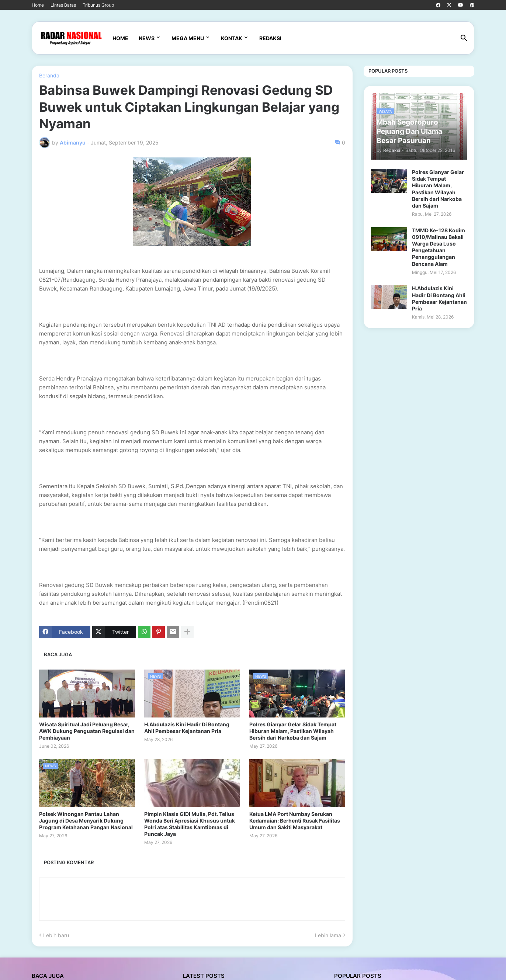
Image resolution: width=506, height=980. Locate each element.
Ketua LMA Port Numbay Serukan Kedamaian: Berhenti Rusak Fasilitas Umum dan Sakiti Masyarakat (295, 821)
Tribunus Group (98, 5)
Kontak (232, 38)
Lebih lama (328, 935)
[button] (464, 38)
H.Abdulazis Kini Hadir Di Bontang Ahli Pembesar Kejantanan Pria (187, 728)
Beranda (49, 76)
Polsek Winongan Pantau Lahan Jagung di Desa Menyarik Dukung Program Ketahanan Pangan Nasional (86, 821)
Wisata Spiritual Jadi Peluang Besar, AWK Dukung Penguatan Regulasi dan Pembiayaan (87, 731)
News (147, 38)
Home (38, 5)
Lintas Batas (63, 5)
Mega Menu (188, 38)
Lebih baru (56, 935)
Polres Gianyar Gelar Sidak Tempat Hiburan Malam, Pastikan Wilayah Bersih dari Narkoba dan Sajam (293, 731)
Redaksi (270, 38)
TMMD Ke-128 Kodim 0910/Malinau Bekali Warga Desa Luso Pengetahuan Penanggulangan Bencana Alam (439, 247)
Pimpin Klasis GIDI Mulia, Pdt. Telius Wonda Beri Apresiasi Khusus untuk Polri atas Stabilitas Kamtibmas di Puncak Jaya (190, 824)
